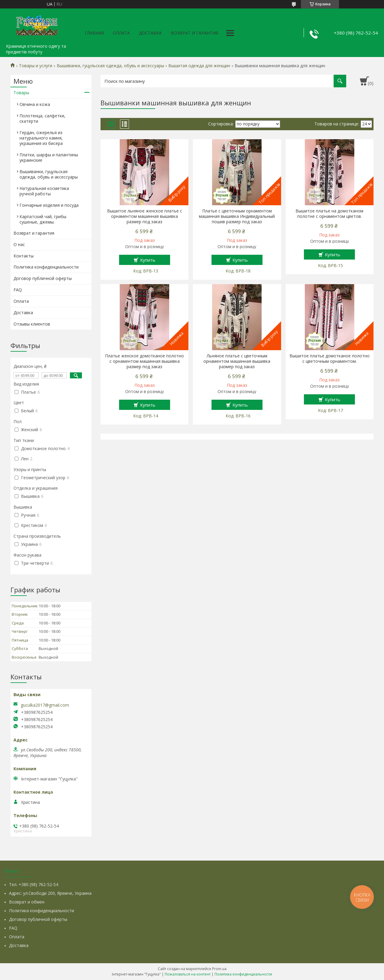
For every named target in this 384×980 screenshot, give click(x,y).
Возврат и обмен (27, 902)
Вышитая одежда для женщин (199, 66)
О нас (19, 244)
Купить (148, 260)
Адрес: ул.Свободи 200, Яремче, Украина (50, 893)
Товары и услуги (36, 66)
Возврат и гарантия (194, 33)
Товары (21, 93)
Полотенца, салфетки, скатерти (42, 118)
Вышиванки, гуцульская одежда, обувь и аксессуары (110, 66)
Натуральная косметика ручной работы (44, 191)
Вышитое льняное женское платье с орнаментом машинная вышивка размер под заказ (145, 216)
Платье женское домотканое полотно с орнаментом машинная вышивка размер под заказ (144, 361)
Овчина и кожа (35, 104)
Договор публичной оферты (43, 278)
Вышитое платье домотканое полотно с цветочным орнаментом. (330, 359)
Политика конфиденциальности (46, 267)
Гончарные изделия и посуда (49, 205)
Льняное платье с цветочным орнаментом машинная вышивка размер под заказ (237, 361)
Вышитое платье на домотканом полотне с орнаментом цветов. (329, 214)
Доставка (150, 33)
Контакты (24, 256)
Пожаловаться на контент (188, 974)
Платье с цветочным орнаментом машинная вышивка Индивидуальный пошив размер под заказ (237, 216)
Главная (94, 33)
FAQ (18, 290)
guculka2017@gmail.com (45, 705)
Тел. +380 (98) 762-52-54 (34, 884)
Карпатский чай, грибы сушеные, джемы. (43, 219)
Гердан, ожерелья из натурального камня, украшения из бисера (41, 138)
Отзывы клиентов (32, 324)
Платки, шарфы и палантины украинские (49, 157)
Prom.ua (219, 969)
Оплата (121, 33)
